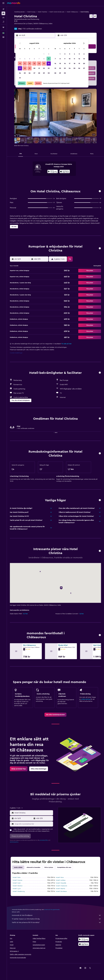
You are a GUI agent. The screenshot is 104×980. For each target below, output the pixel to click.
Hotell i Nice (60, 877)
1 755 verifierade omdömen (32, 29)
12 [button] (30, 63)
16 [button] (49, 63)
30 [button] (49, 73)
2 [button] (49, 54)
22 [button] (44, 68)
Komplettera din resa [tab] (64, 867)
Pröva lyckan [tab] (49, 867)
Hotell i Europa (31, 12)
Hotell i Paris (17, 877)
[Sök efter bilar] (3, 18)
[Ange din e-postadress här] (33, 824)
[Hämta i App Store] (65, 172)
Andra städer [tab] (18, 867)
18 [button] (25, 68)
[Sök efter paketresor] (3, 22)
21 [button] (39, 68)
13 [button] (34, 63)
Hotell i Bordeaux (61, 891)
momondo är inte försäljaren (56, 915)
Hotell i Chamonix (61, 886)
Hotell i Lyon (17, 889)
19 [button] (30, 68)
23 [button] (49, 68)
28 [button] (39, 73)
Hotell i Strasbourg (19, 891)
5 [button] (30, 59)
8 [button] (44, 59)
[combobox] (33, 813)
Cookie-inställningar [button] (16, 353)
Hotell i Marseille (61, 883)
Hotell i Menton (18, 886)
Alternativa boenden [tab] (33, 867)
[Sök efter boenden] (3, 13)
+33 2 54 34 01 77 (20, 26)
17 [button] (20, 68)
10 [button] (20, 63)
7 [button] (39, 59)
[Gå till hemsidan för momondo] (14, 3)
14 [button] (39, 63)
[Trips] (3, 27)
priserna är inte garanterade (52, 910)
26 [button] (30, 73)
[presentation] (65, 171)
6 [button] (34, 59)
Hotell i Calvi (17, 883)
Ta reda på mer (67, 344)
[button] (3, 3)
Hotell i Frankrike (42, 12)
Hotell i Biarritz (60, 889)
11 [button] (25, 63)
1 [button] (44, 54)
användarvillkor (44, 840)
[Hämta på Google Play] (53, 172)
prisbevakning (86, 699)
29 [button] (44, 73)
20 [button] (34, 68)
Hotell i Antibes (61, 880)
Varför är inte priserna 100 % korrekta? (56, 922)
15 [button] (44, 63)
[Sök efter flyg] (3, 9)
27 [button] (34, 73)
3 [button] (20, 59)
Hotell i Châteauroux (72, 12)
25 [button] (25, 73)
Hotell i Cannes (17, 880)
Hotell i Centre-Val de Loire (57, 12)
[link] (55, 715)
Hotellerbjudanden (20, 12)
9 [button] (49, 59)
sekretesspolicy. (14, 842)
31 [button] (20, 78)
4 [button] (25, 59)
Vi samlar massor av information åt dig (56, 919)
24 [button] (20, 73)
